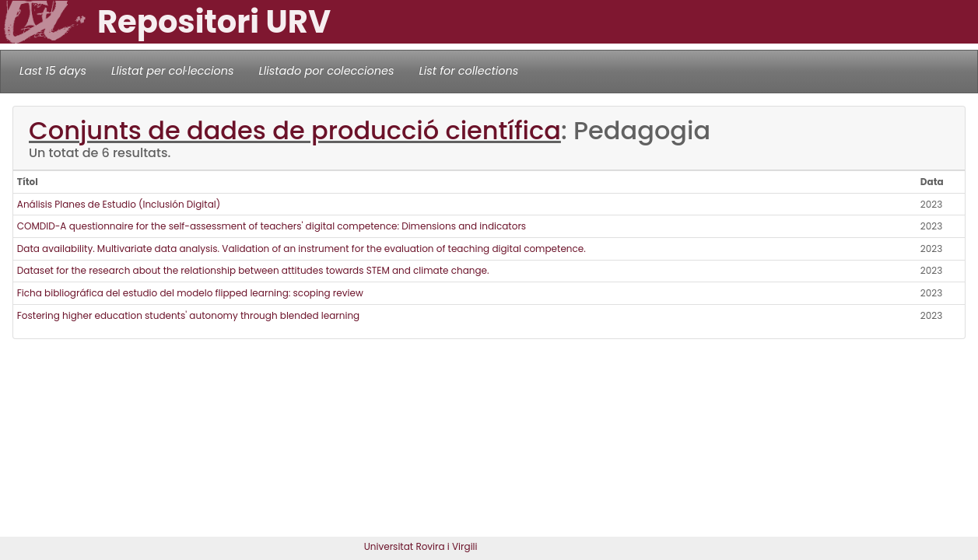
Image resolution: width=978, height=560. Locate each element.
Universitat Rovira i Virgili (421, 546)
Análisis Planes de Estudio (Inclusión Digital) (119, 204)
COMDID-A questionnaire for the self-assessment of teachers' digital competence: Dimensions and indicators (272, 226)
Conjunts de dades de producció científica (295, 130)
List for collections (468, 71)
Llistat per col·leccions (173, 71)
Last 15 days (53, 71)
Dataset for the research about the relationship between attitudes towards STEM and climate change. (253, 270)
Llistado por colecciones (327, 71)
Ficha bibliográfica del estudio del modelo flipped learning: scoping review (190, 293)
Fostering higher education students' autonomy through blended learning (188, 315)
